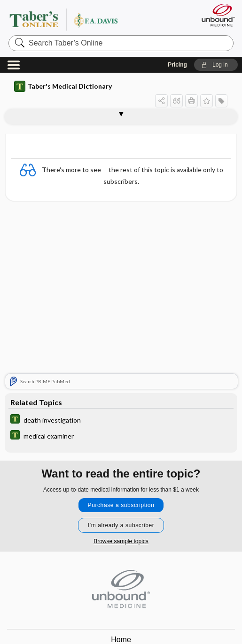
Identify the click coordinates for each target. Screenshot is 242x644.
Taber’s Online (82, 19)
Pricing (177, 65)
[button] (216, 65)
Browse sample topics (121, 541)
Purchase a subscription (121, 505)
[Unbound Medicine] (215, 15)
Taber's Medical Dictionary (63, 86)
